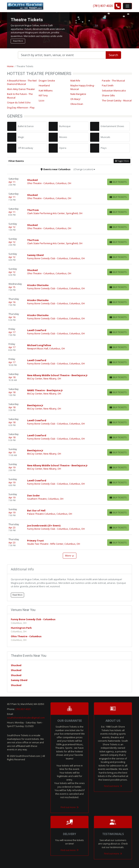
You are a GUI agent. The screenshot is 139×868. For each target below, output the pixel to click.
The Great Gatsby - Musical (117, 100)
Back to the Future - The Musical (20, 96)
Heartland (44, 85)
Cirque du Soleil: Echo (19, 102)
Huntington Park (21, 628)
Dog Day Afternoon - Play (21, 108)
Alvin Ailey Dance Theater (21, 89)
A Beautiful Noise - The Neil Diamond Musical (22, 82)
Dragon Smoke (47, 81)
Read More (18, 41)
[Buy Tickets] (118, 182)
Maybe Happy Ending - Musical (83, 87)
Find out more (70, 807)
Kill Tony (43, 95)
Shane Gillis (108, 95)
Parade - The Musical (113, 81)
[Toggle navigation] (127, 6)
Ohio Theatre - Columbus (26, 636)
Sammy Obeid (19, 680)
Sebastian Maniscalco (114, 91)
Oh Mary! (75, 99)
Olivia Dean (77, 104)
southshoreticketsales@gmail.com (26, 718)
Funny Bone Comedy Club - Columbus (33, 619)
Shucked (16, 665)
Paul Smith (108, 85)
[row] (69, 182)
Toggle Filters (122, 161)
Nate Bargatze (78, 94)
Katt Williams (46, 91)
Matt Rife (75, 81)
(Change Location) (84, 169)
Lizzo (42, 100)
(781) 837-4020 (23, 709)
